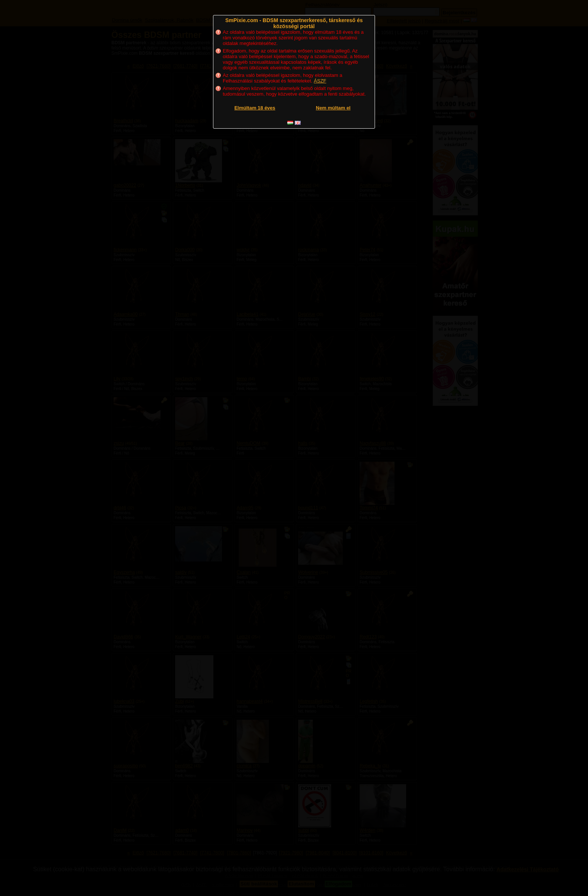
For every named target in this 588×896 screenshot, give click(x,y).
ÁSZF (320, 81)
